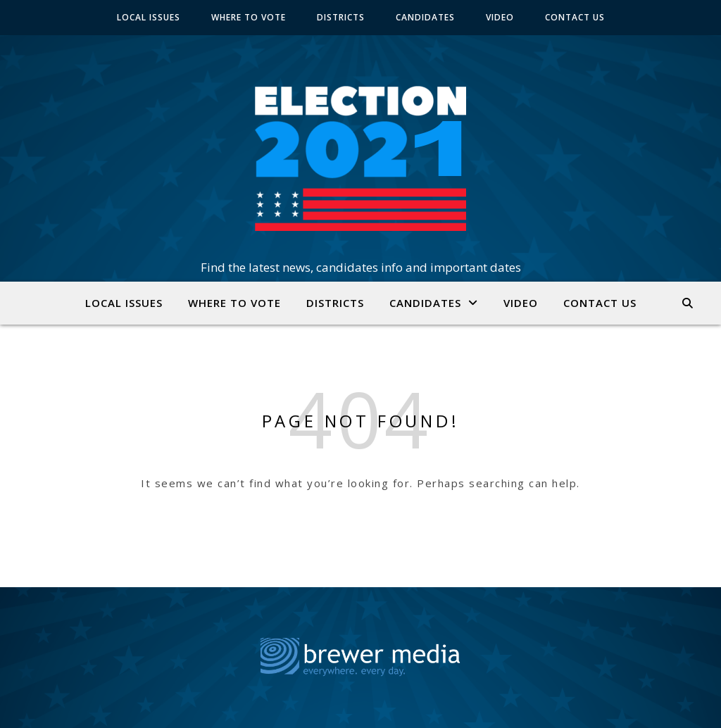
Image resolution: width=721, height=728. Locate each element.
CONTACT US (575, 17)
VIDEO (500, 17)
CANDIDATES (425, 17)
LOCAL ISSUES (149, 17)
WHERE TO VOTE (249, 17)
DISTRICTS (341, 17)
